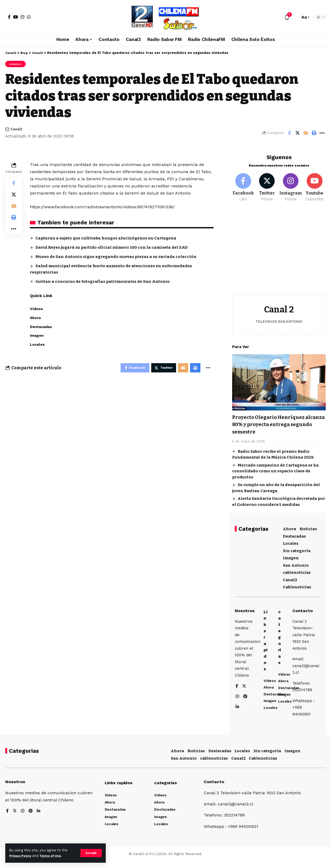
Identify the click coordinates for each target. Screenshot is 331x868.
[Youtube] (315, 185)
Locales (291, 542)
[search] (295, 17)
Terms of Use (54, 856)
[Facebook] (9, 17)
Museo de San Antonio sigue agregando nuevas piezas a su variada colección (120, 258)
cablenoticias (297, 571)
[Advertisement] (279, 251)
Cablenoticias (297, 585)
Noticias (308, 527)
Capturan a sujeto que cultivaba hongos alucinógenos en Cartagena (109, 239)
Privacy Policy (22, 856)
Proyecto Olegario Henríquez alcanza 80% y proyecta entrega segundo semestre (277, 423)
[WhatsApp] (29, 17)
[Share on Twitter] (297, 133)
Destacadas (294, 534)
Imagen (291, 556)
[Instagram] (22, 17)
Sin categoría (297, 549)
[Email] (306, 133)
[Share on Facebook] (289, 133)
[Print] (314, 133)
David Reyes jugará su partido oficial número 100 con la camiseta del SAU (115, 248)
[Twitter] (267, 185)
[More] (322, 133)
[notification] (287, 17)
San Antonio (296, 564)
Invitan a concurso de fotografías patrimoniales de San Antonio (106, 282)
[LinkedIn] (237, 717)
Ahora (289, 527)
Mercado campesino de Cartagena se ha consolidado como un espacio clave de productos (275, 469)
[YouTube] (16, 17)
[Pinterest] (246, 706)
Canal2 (17, 64)
